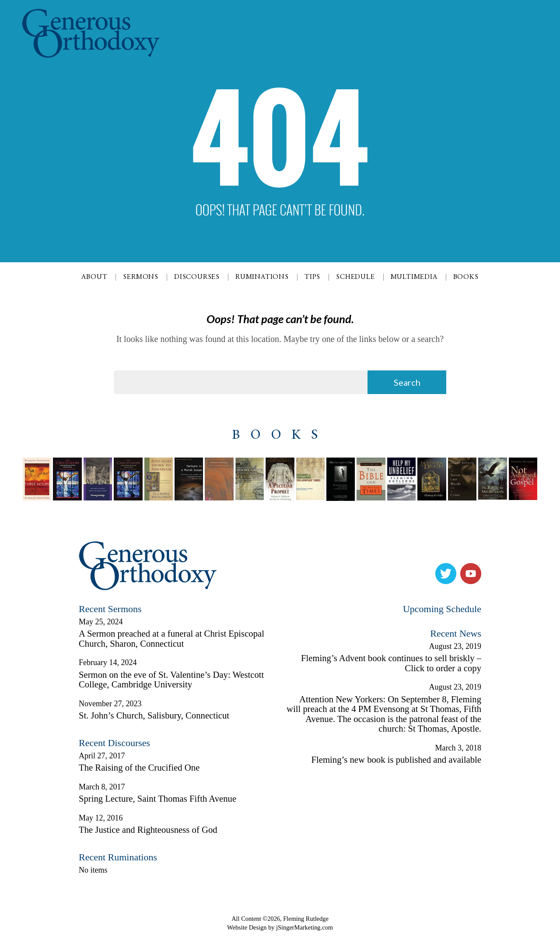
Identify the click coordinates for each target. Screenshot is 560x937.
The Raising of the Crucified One (139, 768)
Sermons (141, 277)
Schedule (355, 277)
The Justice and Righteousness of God (148, 830)
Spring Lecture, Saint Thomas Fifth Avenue (157, 799)
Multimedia (414, 277)
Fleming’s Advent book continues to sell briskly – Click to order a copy (391, 663)
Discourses (197, 277)
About (94, 277)
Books (466, 277)
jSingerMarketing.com (304, 927)
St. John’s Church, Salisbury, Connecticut (154, 715)
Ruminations (262, 277)
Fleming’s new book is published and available (396, 760)
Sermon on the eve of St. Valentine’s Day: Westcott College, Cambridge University (171, 680)
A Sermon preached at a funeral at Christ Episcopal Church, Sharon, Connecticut (171, 639)
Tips (312, 277)
